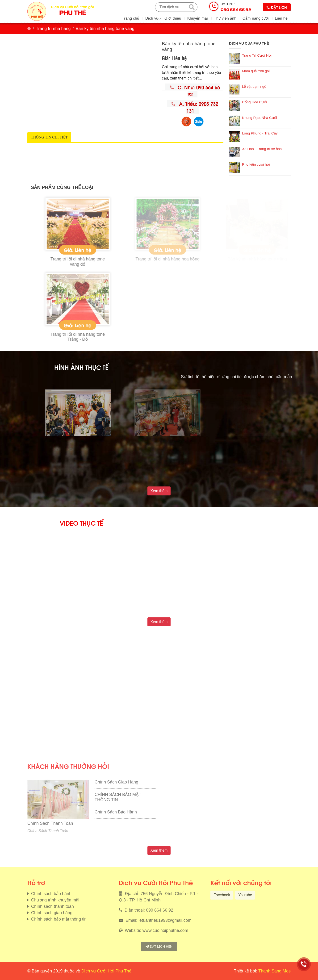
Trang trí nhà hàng (53, 29)
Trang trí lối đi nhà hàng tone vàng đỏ (125, 262)
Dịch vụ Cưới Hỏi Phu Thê (106, 971)
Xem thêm (159, 491)
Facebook (222, 895)
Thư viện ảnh (225, 18)
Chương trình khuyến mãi (55, 900)
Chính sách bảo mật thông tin (58, 919)
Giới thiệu (173, 18)
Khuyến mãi (198, 18)
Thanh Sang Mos (274, 971)
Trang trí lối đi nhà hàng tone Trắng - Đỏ (125, 337)
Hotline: (236, 7)
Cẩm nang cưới (256, 18)
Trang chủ (130, 18)
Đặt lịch (277, 7)
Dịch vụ (152, 18)
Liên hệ (281, 18)
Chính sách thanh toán (52, 906)
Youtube (245, 895)
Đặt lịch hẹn (159, 946)
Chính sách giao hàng (51, 913)
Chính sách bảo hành (51, 894)
